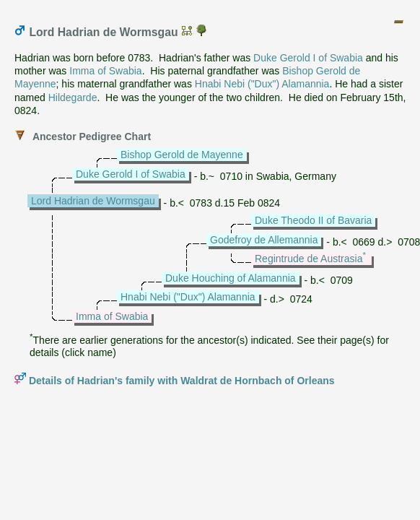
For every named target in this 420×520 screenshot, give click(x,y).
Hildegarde (73, 97)
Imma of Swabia (105, 71)
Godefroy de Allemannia (264, 240)
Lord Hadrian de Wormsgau (93, 201)
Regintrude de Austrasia (309, 259)
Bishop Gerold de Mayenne (182, 155)
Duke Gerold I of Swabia (308, 58)
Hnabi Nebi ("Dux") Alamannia (262, 84)
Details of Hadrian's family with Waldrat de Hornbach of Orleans (182, 381)
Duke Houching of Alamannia (231, 278)
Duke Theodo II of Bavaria (313, 220)
